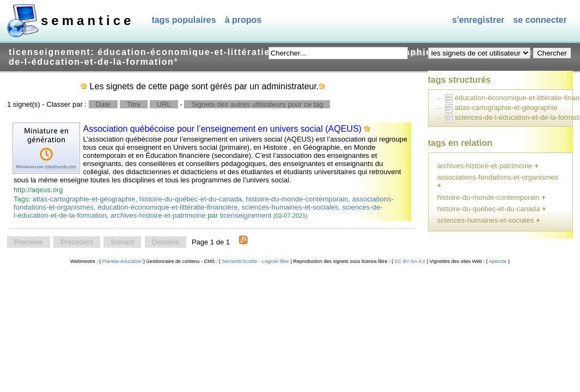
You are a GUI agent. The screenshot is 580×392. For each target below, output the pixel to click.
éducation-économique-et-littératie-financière (167, 207)
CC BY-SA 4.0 (410, 261)
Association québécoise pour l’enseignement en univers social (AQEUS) (222, 129)
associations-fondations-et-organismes (498, 177)
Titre (134, 104)
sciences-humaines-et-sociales (290, 207)
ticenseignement (246, 215)
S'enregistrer (478, 20)
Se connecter (540, 20)
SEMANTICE (87, 20)
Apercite (498, 261)
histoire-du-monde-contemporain (297, 199)
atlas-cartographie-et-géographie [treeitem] (506, 108)
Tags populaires (184, 20)
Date (103, 104)
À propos (243, 20)
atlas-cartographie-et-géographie (84, 199)
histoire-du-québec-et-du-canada (191, 199)
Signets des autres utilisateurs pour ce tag (257, 104)
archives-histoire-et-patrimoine (158, 215)
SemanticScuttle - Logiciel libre (255, 261)
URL (164, 104)
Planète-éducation (122, 261)
